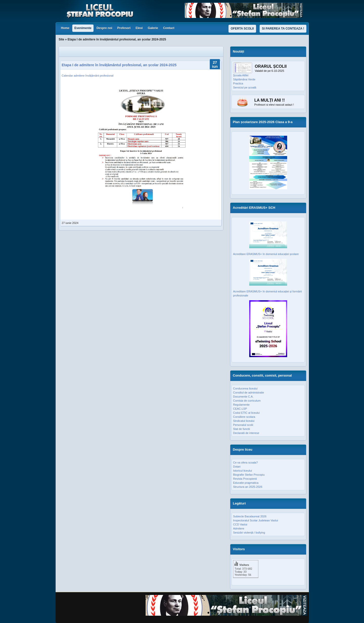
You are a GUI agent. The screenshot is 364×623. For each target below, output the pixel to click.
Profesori (124, 28)
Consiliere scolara (244, 417)
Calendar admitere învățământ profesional (88, 76)
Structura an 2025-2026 (248, 487)
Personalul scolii (243, 425)
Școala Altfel (241, 75)
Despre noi (104, 28)
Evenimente (83, 28)
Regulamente (241, 405)
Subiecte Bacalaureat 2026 (250, 516)
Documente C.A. (243, 397)
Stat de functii (242, 429)
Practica (238, 83)
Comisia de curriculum (247, 401)
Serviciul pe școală (245, 87)
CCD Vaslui (240, 524)
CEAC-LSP (240, 409)
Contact (169, 28)
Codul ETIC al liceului (246, 413)
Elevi (139, 28)
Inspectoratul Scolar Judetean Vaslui (256, 520)
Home (65, 28)
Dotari (237, 467)
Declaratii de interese (246, 433)
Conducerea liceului (245, 388)
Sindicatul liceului (244, 421)
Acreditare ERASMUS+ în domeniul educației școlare (266, 254)
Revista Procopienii (245, 479)
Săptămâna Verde (244, 79)
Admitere (239, 528)
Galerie (153, 28)
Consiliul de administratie (248, 393)
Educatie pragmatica (246, 483)
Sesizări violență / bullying (249, 533)
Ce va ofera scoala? (245, 463)
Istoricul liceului (243, 471)
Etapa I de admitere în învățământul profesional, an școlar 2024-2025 (119, 65)
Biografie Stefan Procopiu (249, 475)
